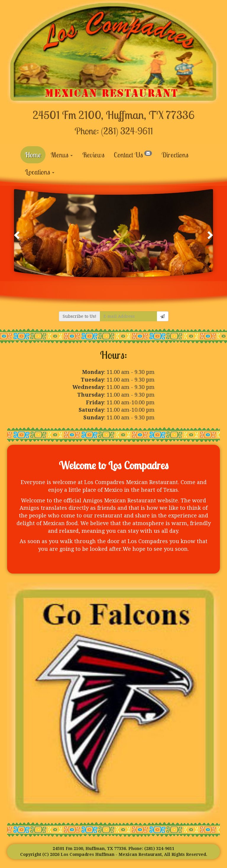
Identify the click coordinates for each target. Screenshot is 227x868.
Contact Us (133, 155)
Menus (62, 155)
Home (33, 155)
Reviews (93, 155)
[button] (17, 233)
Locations (40, 172)
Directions (175, 155)
